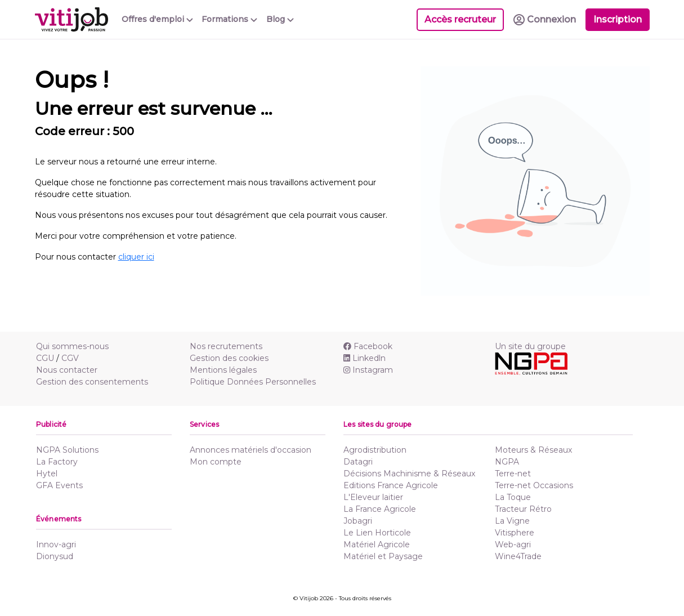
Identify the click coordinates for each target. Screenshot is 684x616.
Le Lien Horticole (377, 533)
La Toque (513, 497)
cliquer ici (136, 257)
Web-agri (513, 544)
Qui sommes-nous (72, 346)
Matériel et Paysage (383, 556)
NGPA (507, 462)
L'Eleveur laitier (373, 497)
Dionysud (55, 556)
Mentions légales (223, 370)
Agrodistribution (375, 450)
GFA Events (59, 485)
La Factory (57, 462)
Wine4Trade (518, 556)
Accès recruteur (460, 19)
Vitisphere (515, 533)
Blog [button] (280, 19)
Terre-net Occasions (534, 485)
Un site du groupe (530, 346)
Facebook (368, 346)
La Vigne (512, 521)
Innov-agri (56, 544)
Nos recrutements (226, 346)
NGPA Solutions (67, 450)
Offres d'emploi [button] (157, 19)
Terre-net (513, 474)
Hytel (47, 474)
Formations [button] (229, 19)
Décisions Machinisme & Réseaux (409, 474)
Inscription (618, 19)
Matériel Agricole (377, 544)
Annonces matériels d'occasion (251, 450)
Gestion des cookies (229, 358)
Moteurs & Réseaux (533, 450)
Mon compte (216, 462)
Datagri (358, 462)
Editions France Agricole (391, 485)
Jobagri (358, 521)
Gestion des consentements (92, 382)
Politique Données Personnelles (253, 382)
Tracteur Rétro (523, 509)
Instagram (368, 370)
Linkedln (365, 358)
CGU (45, 358)
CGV (70, 358)
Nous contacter (67, 370)
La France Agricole (380, 509)
